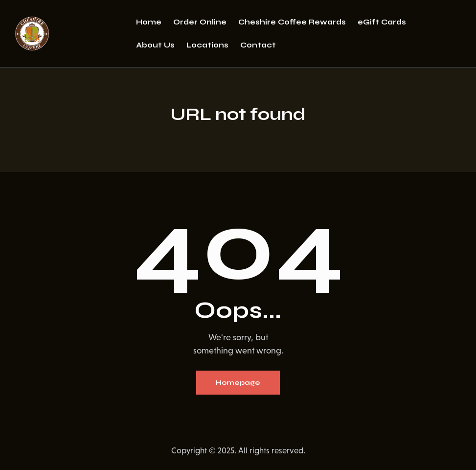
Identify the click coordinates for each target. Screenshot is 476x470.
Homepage (238, 383)
